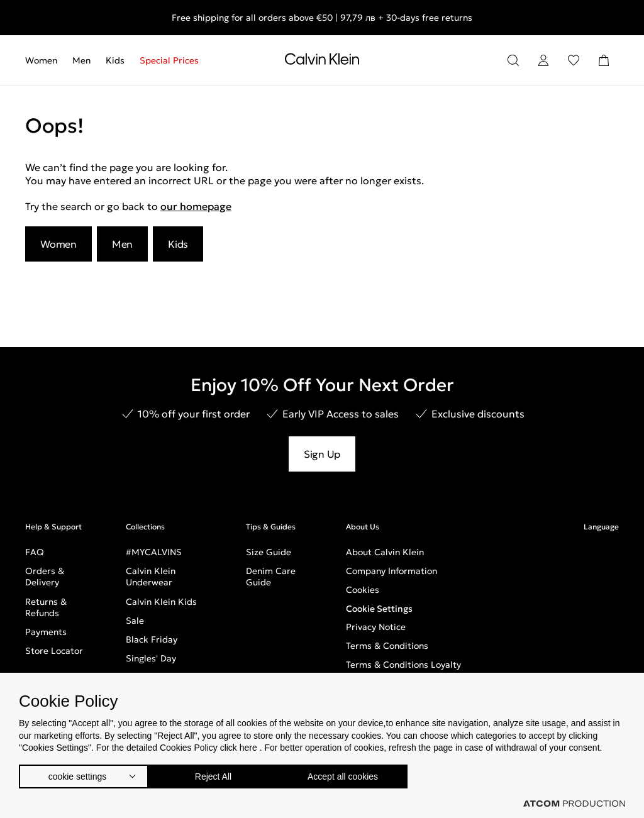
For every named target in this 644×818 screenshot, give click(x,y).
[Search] (513, 60)
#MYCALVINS (154, 552)
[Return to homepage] (322, 62)
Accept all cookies (355, 774)
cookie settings (77, 774)
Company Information (391, 571)
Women (41, 60)
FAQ (35, 552)
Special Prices (169, 60)
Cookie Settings (379, 609)
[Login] (543, 60)
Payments (46, 632)
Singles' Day (151, 658)
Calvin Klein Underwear (151, 577)
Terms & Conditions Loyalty (403, 665)
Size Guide (269, 552)
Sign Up (322, 454)
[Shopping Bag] (604, 60)
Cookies (363, 590)
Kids (115, 60)
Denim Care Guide (271, 577)
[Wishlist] (574, 60)
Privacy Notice (376, 627)
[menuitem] (45, 60)
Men (81, 60)
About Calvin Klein (385, 552)
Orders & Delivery (45, 577)
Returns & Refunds (46, 607)
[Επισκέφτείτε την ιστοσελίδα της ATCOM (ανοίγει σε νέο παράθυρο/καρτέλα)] (574, 804)
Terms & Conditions (387, 646)
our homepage (196, 206)
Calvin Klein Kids (161, 602)
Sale (135, 621)
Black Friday (152, 639)
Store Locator (54, 651)
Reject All (220, 774)
